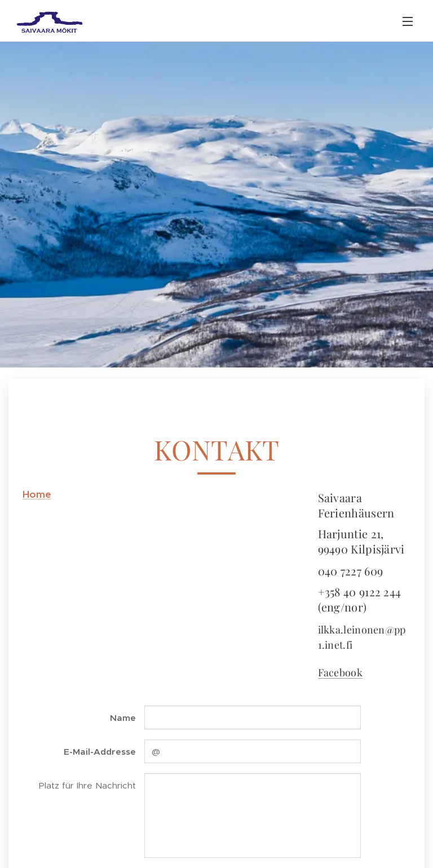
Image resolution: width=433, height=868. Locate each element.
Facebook (340, 672)
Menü (408, 21)
